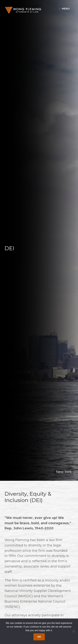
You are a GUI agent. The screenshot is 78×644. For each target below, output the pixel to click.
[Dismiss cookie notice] (73, 631)
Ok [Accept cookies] (39, 637)
